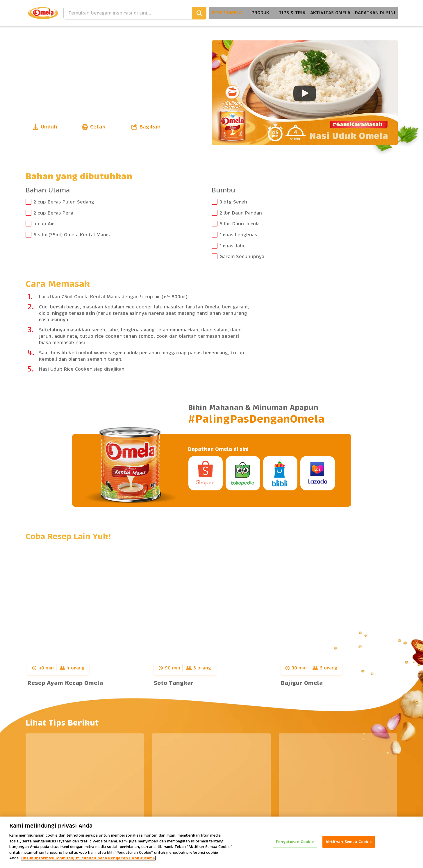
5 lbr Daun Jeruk (239, 224)
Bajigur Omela (302, 683)
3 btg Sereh (233, 202)
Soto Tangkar (174, 683)
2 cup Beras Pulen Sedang (64, 202)
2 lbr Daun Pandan (241, 213)
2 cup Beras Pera (53, 213)
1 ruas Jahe (233, 246)
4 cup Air (44, 224)
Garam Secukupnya (242, 257)
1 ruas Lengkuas (238, 235)
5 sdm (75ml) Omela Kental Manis (72, 235)
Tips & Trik (285, 13)
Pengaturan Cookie (295, 842)
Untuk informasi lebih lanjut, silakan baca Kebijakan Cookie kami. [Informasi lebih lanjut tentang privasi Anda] (88, 858)
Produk (252, 13)
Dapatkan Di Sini (374, 13)
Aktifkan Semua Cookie (349, 842)
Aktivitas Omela (326, 13)
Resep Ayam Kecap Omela (65, 683)
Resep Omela (217, 13)
